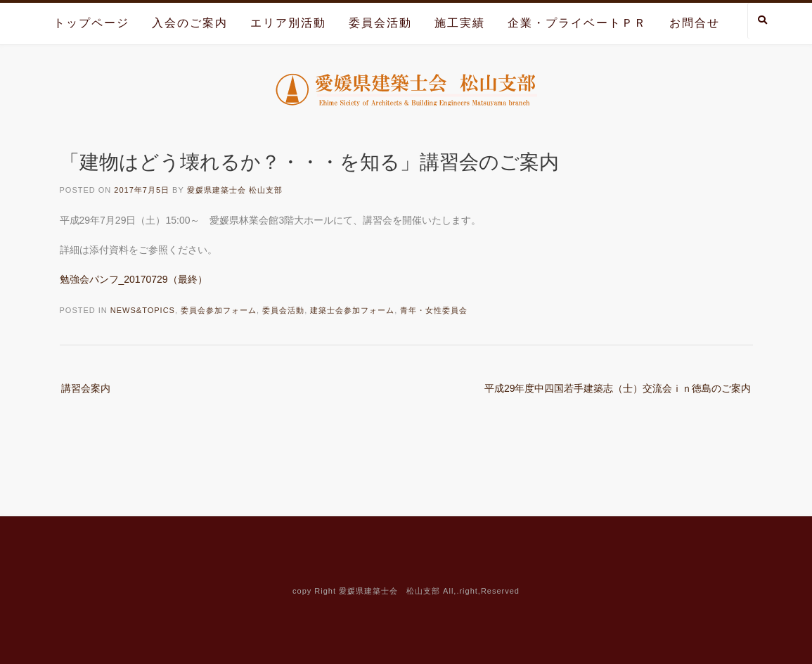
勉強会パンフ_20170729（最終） (134, 279)
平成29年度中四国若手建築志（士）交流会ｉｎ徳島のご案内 (618, 388)
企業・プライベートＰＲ (577, 23)
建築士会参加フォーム (352, 310)
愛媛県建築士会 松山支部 (235, 190)
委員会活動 (380, 23)
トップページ (91, 23)
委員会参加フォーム (219, 310)
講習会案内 (86, 388)
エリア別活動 (288, 23)
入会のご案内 (190, 23)
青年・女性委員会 (434, 310)
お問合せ (695, 23)
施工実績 (460, 23)
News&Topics (143, 310)
